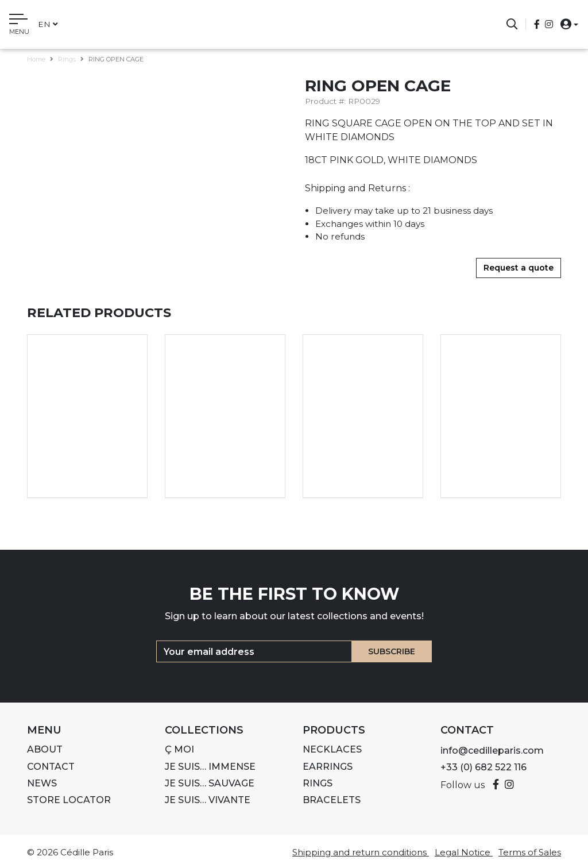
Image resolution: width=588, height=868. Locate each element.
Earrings (328, 767)
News (42, 783)
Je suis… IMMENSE (210, 767)
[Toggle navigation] (19, 26)
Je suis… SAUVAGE (210, 783)
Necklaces (332, 749)
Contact (51, 767)
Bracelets (332, 800)
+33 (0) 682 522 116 (483, 767)
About (45, 749)
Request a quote (519, 268)
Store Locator (69, 800)
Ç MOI (179, 749)
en (48, 24)
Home (36, 59)
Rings (67, 59)
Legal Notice (464, 852)
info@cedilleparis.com (492, 751)
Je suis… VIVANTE (208, 800)
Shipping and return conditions (361, 852)
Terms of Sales (530, 852)
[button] (566, 24)
